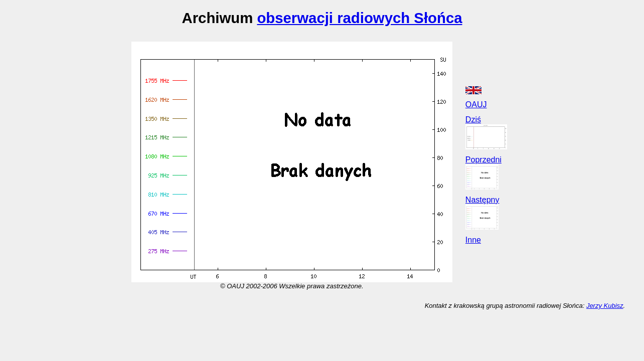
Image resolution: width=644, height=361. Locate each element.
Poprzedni (484, 160)
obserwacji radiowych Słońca (359, 18)
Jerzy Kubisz (605, 306)
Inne (473, 240)
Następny (482, 200)
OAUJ (476, 105)
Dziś (473, 120)
